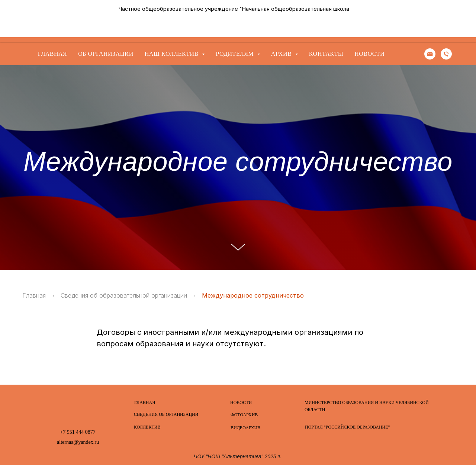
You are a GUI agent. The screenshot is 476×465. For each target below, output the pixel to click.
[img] (78, 408)
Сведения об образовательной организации (124, 296)
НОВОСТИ (241, 403)
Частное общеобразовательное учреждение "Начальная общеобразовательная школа (234, 9)
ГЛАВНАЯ (145, 403)
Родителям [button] (235, 54)
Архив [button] (282, 54)
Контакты (326, 54)
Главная (52, 54)
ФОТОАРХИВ (244, 415)
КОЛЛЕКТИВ (147, 427)
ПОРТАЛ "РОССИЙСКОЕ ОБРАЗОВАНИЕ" (347, 427)
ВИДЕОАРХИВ (245, 428)
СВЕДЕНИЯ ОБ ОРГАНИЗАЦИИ (166, 414)
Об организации (106, 54)
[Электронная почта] (430, 54)
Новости (369, 54)
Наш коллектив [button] (172, 54)
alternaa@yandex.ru (78, 442)
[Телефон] (446, 54)
